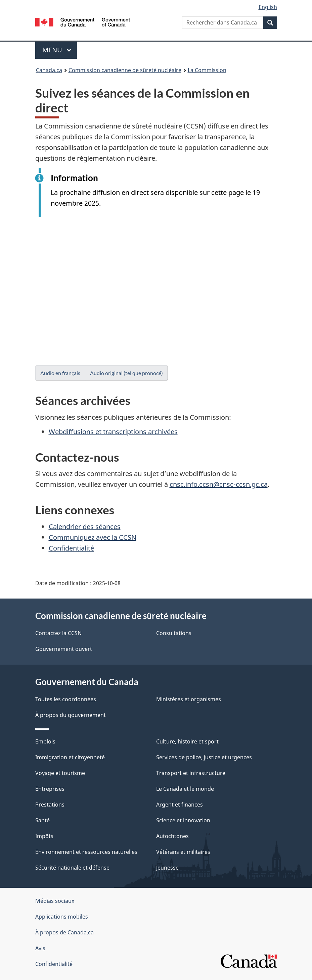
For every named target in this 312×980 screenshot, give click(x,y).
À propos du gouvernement (71, 715)
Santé (42, 820)
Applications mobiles (62, 917)
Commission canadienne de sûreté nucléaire (125, 70)
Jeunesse (167, 868)
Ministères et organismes (189, 699)
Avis (40, 948)
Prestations (50, 805)
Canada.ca (49, 70)
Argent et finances (180, 805)
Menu (60, 50)
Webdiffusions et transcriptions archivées (113, 432)
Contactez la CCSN (58, 633)
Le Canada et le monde (185, 789)
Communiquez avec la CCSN (93, 537)
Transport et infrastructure (191, 773)
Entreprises (50, 789)
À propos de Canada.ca (64, 932)
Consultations (174, 633)
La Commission (207, 70)
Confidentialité (71, 548)
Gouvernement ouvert (64, 649)
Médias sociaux (55, 901)
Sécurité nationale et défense (72, 868)
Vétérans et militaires (183, 852)
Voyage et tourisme (60, 773)
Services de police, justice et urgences (204, 757)
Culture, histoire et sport (187, 741)
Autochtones (172, 836)
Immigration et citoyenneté (70, 757)
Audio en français (60, 373)
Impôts (44, 836)
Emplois (45, 741)
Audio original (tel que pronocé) (126, 373)
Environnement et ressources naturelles (86, 852)
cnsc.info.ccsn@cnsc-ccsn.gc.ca (219, 484)
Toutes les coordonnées (66, 699)
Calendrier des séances (85, 527)
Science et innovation (183, 820)
